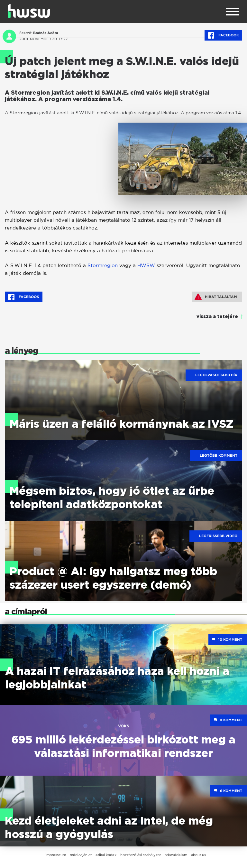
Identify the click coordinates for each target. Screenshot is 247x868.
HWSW (146, 265)
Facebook (223, 35)
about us (198, 855)
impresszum (56, 855)
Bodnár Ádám (46, 33)
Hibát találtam (216, 297)
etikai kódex (106, 855)
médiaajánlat (81, 855)
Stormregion (103, 265)
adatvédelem (176, 855)
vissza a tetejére (217, 317)
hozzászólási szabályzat (141, 855)
